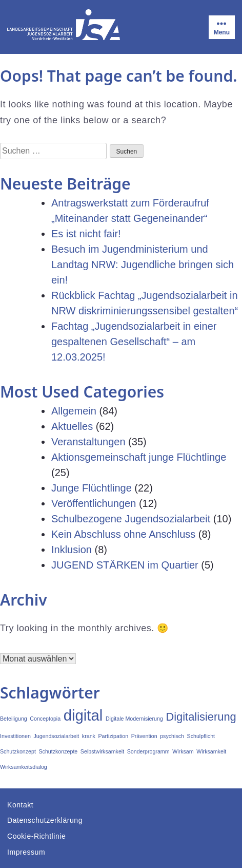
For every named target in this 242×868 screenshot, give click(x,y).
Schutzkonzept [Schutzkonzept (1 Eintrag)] (18, 751)
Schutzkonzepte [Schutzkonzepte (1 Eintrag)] (58, 751)
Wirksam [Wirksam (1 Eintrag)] (183, 751)
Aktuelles (72, 426)
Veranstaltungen (88, 442)
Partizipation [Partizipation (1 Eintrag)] (113, 736)
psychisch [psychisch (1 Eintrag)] (172, 736)
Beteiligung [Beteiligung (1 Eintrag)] (14, 719)
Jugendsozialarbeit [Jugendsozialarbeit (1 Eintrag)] (56, 736)
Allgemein (74, 411)
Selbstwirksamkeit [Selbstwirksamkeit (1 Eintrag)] (102, 751)
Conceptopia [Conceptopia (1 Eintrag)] (45, 719)
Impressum (26, 852)
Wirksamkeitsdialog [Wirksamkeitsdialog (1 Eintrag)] (24, 767)
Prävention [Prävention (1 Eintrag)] (144, 736)
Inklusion (72, 550)
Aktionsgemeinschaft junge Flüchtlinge (139, 457)
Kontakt (20, 805)
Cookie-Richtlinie (36, 836)
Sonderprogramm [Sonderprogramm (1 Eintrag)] (148, 751)
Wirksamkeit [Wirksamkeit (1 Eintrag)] (211, 751)
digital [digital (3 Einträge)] (83, 715)
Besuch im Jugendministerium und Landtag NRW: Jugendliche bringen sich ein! (143, 265)
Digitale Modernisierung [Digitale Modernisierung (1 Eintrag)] (134, 719)
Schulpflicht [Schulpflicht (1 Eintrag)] (201, 736)
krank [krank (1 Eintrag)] (89, 736)
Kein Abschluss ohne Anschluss (123, 534)
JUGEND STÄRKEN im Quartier (125, 565)
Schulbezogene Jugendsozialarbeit (131, 519)
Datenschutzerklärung (45, 820)
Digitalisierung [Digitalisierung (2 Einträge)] (201, 717)
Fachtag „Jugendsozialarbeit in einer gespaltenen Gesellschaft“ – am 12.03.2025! (134, 342)
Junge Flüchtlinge (92, 488)
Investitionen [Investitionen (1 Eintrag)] (15, 736)
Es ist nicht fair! (86, 234)
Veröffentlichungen (94, 503)
